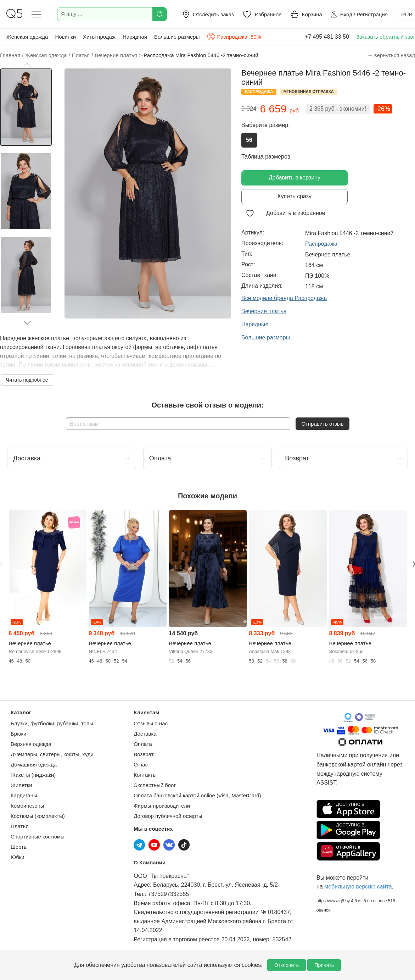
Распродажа (321, 244)
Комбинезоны (27, 806)
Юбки (18, 857)
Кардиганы (24, 795)
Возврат (144, 754)
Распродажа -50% (234, 37)
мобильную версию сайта (358, 887)
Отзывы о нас (151, 723)
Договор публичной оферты (168, 816)
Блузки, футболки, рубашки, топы (52, 723)
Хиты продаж (99, 37)
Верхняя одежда (31, 744)
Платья (19, 826)
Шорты (19, 847)
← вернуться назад (391, 55)
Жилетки (21, 785)
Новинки (65, 37)
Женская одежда (27, 37)
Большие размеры (177, 37)
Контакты (145, 775)
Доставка (145, 734)
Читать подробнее (27, 380)
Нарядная (135, 37)
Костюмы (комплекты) (38, 816)
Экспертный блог (155, 785)
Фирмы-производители (162, 806)
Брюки (18, 734)
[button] (27, 65)
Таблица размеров (266, 157)
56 (249, 140)
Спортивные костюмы (38, 837)
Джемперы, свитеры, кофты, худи (52, 754)
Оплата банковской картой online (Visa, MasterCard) (197, 795)
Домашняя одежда (34, 765)
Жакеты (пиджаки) (33, 775)
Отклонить (287, 965)
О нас (141, 765)
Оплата (143, 744)
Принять (324, 965)
